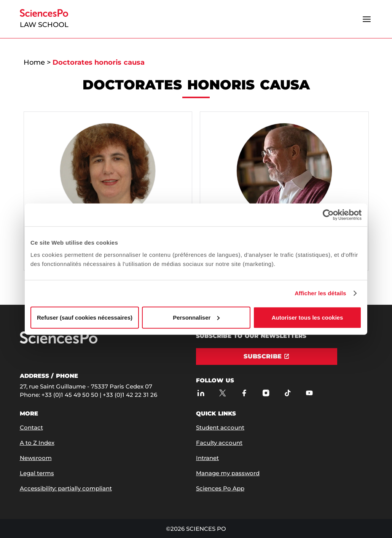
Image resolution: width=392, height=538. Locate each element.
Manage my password (228, 473)
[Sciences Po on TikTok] (288, 393)
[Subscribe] (267, 357)
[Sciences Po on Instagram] (266, 393)
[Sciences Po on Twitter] (222, 393)
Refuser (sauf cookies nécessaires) (85, 317)
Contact (31, 427)
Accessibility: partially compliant (66, 488)
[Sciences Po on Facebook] (244, 393)
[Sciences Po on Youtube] (309, 393)
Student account (220, 427)
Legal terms (37, 473)
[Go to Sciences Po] (59, 342)
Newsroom (36, 458)
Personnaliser (196, 317)
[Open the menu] (367, 19)
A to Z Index (37, 443)
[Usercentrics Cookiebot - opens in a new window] (328, 215)
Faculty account (219, 443)
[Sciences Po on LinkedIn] (201, 393)
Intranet (207, 458)
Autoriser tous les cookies (308, 317)
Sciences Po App (220, 488)
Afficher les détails (320, 293)
